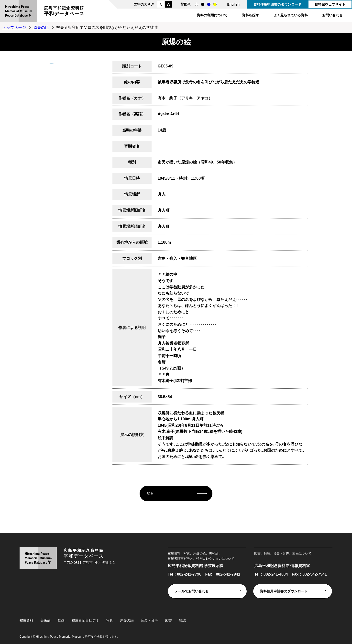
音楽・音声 (149, 620)
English (233, 4)
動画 (61, 620)
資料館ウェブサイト (330, 4)
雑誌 (182, 620)
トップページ (14, 27)
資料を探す (251, 15)
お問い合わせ (332, 15)
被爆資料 (26, 620)
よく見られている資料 (291, 15)
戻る (150, 493)
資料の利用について (212, 15)
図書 (168, 620)
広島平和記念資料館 (64, 12)
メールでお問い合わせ (192, 591)
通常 (197, 4)
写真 (110, 620)
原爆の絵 (41, 27)
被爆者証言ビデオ (85, 620)
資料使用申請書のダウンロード (277, 4)
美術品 (45, 620)
